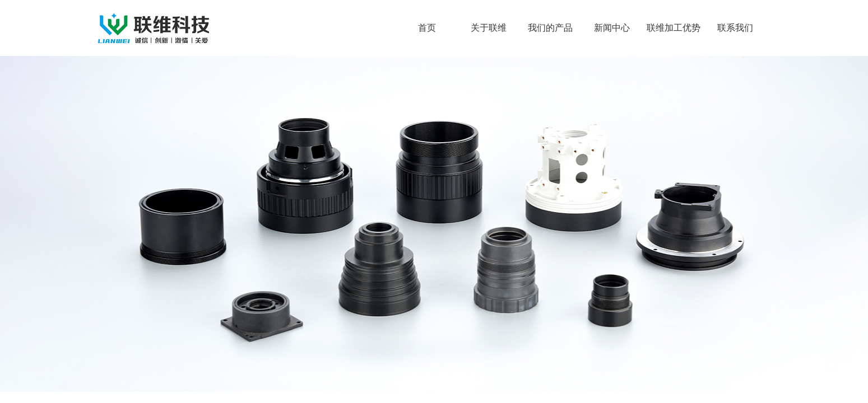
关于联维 (489, 28)
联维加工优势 (674, 28)
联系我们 (735, 28)
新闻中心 (612, 28)
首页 (427, 28)
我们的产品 (550, 28)
